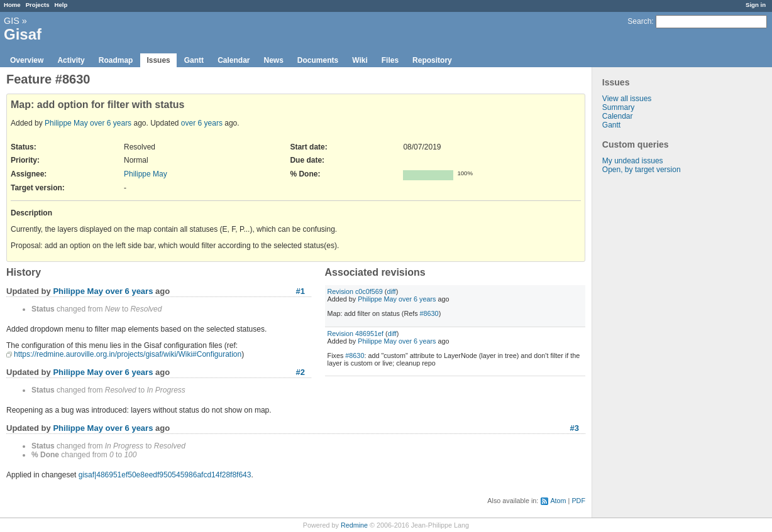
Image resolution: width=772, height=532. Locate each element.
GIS (12, 21)
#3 (575, 428)
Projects (38, 5)
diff (391, 291)
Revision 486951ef (356, 334)
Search (639, 21)
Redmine (354, 525)
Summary (618, 107)
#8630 (429, 313)
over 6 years (111, 123)
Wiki (360, 60)
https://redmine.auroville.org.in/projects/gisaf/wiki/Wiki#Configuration (128, 354)
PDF (578, 501)
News (273, 60)
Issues (158, 60)
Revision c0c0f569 (355, 291)
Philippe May (66, 123)
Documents (318, 60)
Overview (27, 60)
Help (61, 5)
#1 (301, 291)
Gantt (194, 60)
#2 (301, 372)
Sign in (756, 5)
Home (12, 5)
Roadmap (116, 60)
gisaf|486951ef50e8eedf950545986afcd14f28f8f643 (165, 475)
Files (390, 60)
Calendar (234, 60)
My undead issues (633, 161)
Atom (558, 501)
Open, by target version (642, 170)
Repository (432, 60)
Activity (71, 60)
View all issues (627, 99)
